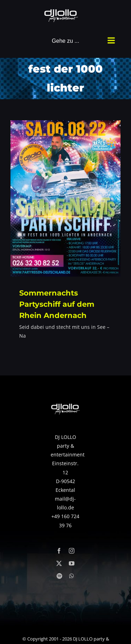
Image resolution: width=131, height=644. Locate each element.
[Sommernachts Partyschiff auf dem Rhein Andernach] (65, 198)
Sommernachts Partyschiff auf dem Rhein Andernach (57, 304)
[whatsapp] (72, 576)
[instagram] (72, 551)
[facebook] (59, 551)
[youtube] (72, 563)
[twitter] (59, 563)
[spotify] (59, 576)
